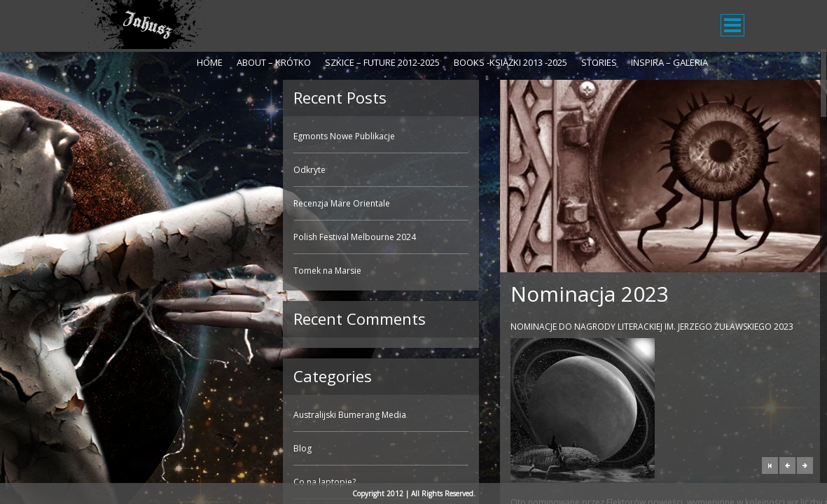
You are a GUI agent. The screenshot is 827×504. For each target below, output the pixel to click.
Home (210, 62)
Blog (97, 448)
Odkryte (104, 170)
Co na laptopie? (119, 482)
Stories (599, 62)
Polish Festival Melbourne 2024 (150, 237)
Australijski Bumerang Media (145, 415)
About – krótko (274, 62)
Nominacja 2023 (384, 294)
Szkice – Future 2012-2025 (382, 62)
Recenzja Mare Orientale (137, 203)
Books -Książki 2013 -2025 (510, 62)
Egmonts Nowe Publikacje (139, 136)
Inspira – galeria (669, 62)
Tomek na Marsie (122, 271)
